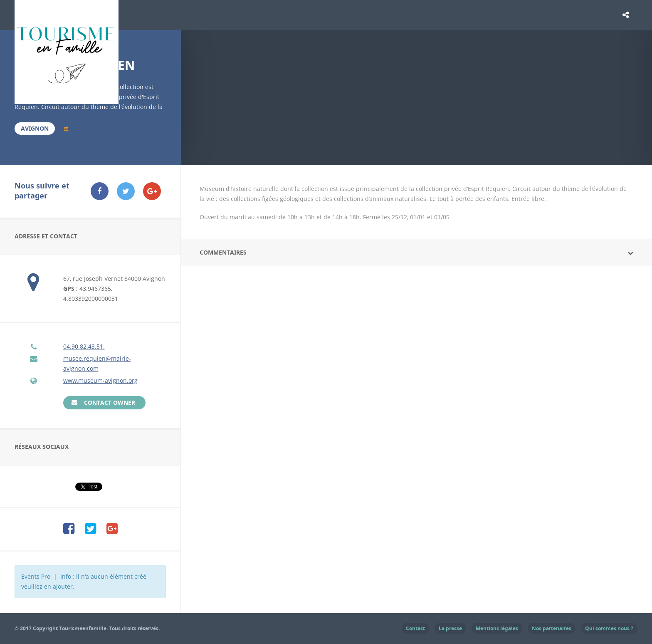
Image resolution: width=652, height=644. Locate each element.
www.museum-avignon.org (100, 380)
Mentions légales (497, 628)
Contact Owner (110, 402)
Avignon (35, 128)
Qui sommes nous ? (609, 628)
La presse (450, 628)
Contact (415, 628)
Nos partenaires (552, 628)
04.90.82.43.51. (84, 346)
